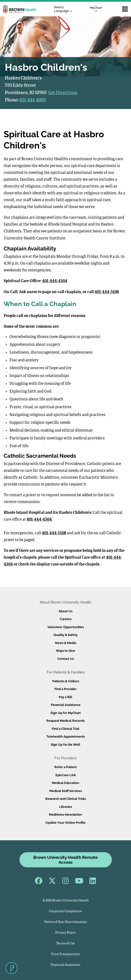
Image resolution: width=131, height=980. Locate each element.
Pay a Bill (65, 697)
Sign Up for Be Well (65, 745)
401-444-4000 (32, 100)
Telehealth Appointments (66, 737)
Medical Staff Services (66, 791)
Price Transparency (65, 954)
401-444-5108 (107, 292)
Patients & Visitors (66, 681)
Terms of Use (65, 944)
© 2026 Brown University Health (66, 901)
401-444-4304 (55, 281)
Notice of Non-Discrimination (66, 922)
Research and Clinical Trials (65, 799)
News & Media (65, 643)
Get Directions (63, 93)
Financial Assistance (66, 705)
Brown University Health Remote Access (65, 860)
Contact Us (66, 659)
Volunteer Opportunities (66, 627)
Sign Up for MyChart (66, 713)
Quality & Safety (65, 635)
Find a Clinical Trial (65, 729)
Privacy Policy (65, 933)
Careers (66, 619)
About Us (65, 611)
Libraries (65, 807)
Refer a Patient (66, 767)
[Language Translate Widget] (64, 9)
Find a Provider (65, 689)
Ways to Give (65, 651)
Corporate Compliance (65, 911)
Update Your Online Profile (65, 823)
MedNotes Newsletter (65, 815)
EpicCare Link (66, 775)
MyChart (96, 9)
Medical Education (65, 783)
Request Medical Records (65, 721)
